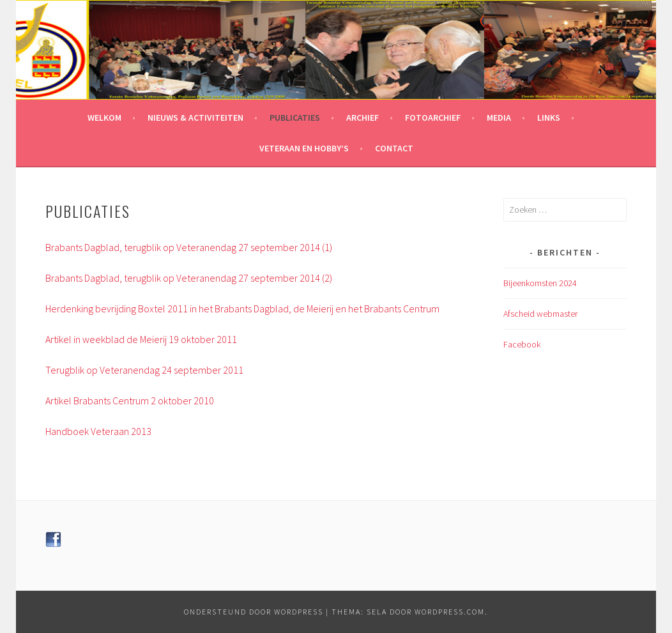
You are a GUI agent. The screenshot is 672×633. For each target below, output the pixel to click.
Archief (363, 118)
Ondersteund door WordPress (254, 612)
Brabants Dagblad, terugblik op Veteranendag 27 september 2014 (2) (189, 278)
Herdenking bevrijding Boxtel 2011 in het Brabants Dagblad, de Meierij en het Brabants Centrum (242, 309)
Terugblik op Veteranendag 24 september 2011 (144, 370)
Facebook (522, 344)
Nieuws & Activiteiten (195, 118)
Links (549, 118)
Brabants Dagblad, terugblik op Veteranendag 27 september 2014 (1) (189, 247)
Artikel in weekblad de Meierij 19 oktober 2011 (141, 339)
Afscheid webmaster (540, 314)
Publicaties (295, 118)
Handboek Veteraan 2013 (98, 431)
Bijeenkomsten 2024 (540, 283)
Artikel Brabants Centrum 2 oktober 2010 (130, 400)
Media (499, 118)
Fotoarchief (433, 118)
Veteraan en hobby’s (304, 148)
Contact (394, 148)
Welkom (104, 118)
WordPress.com (450, 612)
